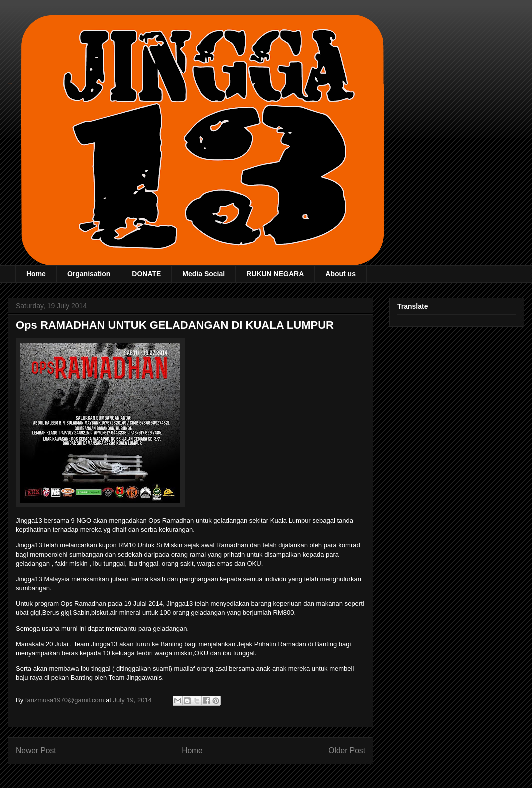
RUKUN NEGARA (275, 274)
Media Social (204, 274)
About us (340, 274)
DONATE (146, 274)
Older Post (347, 751)
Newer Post (36, 751)
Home (36, 274)
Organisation (89, 274)
